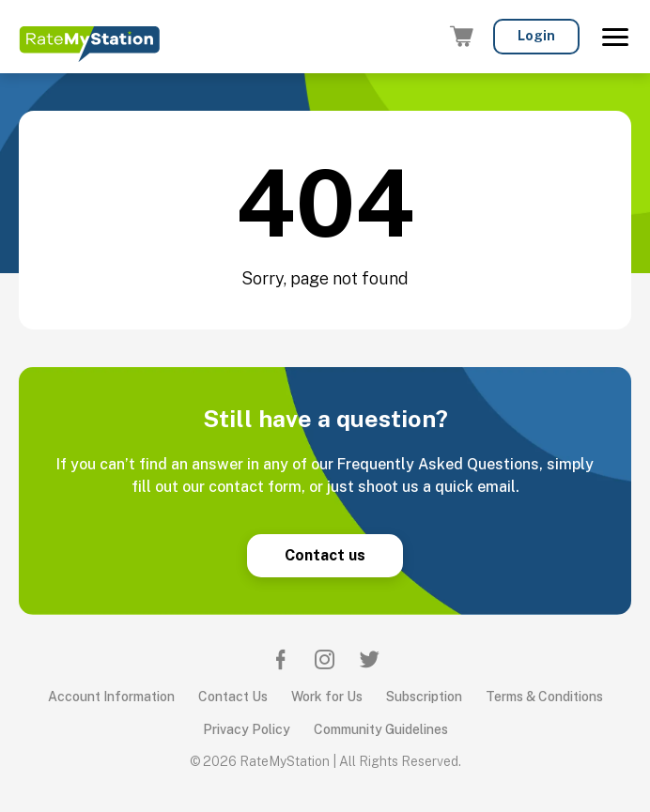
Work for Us (327, 697)
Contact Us (233, 697)
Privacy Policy (247, 729)
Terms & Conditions (544, 697)
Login (536, 36)
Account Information (111, 697)
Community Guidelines (381, 729)
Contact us (325, 555)
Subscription (424, 697)
